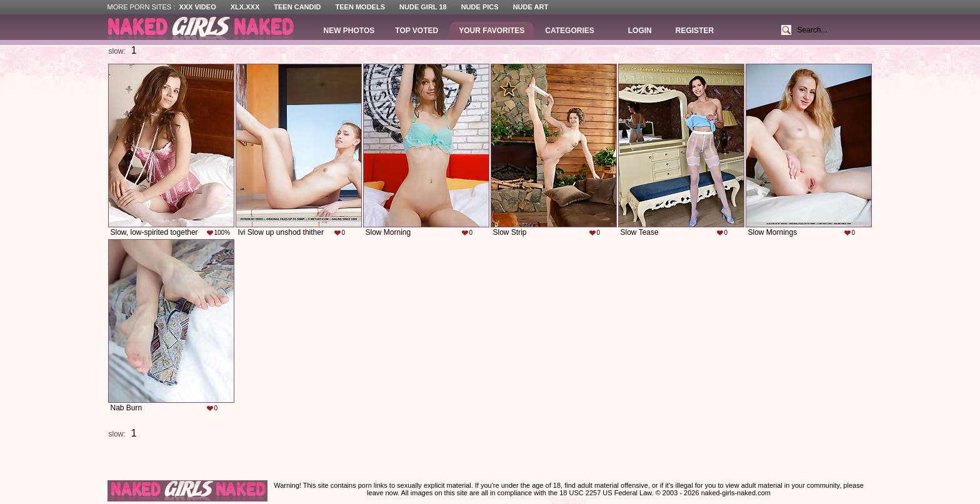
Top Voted (417, 31)
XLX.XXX (245, 7)
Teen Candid (297, 7)
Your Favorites (492, 31)
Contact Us (569, 500)
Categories (569, 31)
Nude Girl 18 (423, 7)
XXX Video (197, 7)
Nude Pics (480, 7)
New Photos (349, 31)
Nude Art (531, 7)
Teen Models (360, 7)
